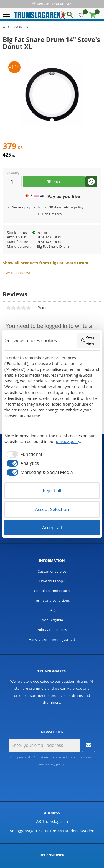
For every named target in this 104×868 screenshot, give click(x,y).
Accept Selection (52, 509)
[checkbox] (23, 454)
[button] (8, 15)
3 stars (18, 308)
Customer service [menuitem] (52, 571)
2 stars (13, 308)
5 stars (28, 308)
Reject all (52, 491)
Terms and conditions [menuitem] (52, 600)
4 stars (23, 308)
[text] (52, 147)
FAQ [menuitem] (52, 610)
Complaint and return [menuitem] (52, 591)
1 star (8, 308)
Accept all (52, 528)
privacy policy (55, 764)
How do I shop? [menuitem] (52, 581)
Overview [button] (88, 340)
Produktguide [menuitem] (52, 620)
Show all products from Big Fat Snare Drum (45, 263)
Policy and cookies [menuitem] (52, 630)
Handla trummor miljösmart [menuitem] (52, 639)
